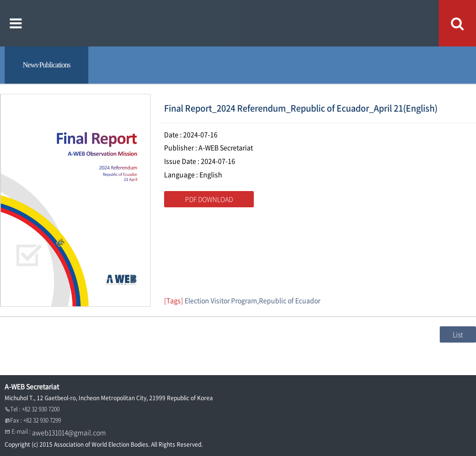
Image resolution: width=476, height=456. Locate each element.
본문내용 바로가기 (0, 0)
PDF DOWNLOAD (209, 199)
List (458, 334)
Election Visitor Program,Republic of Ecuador (252, 300)
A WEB (238, 23)
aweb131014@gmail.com (69, 432)
